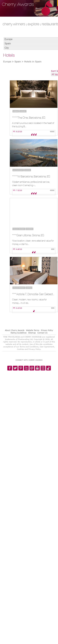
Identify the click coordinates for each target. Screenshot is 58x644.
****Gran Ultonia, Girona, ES (28, 235)
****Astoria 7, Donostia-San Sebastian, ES (33, 294)
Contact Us (42, 333)
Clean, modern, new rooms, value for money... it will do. (29, 301)
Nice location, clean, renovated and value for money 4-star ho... (33, 242)
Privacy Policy (47, 330)
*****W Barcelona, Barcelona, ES (31, 176)
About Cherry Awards (15, 330)
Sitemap (32, 333)
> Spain (16, 61)
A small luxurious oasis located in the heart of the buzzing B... (33, 125)
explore (33, 24)
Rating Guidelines (19, 333)
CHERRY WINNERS (14, 24)
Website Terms (33, 330)
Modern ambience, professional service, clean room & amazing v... (31, 184)
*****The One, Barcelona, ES (29, 118)
